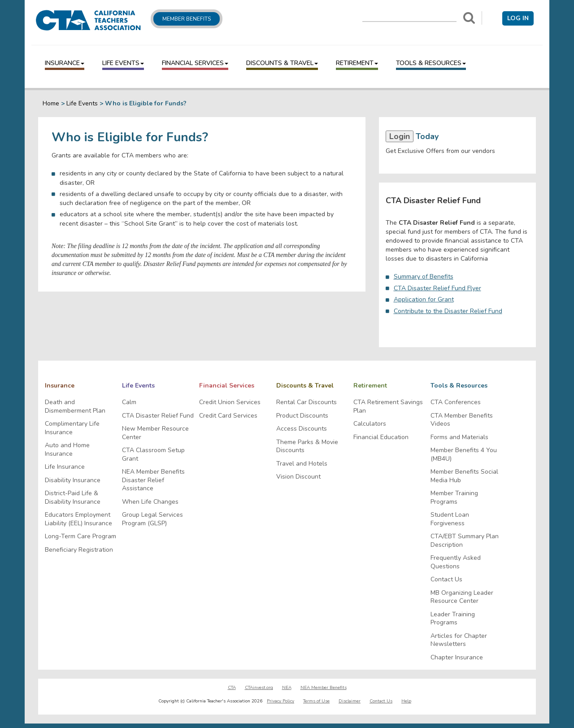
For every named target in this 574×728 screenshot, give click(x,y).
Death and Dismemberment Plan (75, 407)
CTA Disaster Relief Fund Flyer (437, 288)
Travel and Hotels (302, 464)
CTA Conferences (456, 402)
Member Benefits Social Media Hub (464, 476)
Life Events (123, 63)
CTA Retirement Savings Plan (388, 407)
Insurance (65, 63)
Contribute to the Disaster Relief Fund (448, 311)
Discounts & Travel (282, 63)
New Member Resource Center (155, 433)
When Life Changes (150, 502)
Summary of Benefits (424, 277)
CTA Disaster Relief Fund (158, 416)
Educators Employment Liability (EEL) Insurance (78, 519)
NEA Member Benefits (324, 688)
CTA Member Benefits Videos (462, 420)
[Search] (469, 18)
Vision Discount (298, 477)
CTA (232, 688)
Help (406, 701)
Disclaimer (350, 701)
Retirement (357, 63)
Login (400, 136)
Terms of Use (316, 701)
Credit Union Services (230, 402)
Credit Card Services (228, 416)
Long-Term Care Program (80, 536)
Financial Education (381, 437)
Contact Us (446, 580)
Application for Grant (424, 299)
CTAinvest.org (259, 688)
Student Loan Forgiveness (450, 519)
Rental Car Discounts (307, 402)
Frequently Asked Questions (456, 562)
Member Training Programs (454, 498)
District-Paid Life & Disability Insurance (73, 498)
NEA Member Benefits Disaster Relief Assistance (153, 480)
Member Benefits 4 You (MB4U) (464, 455)
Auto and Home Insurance (67, 450)
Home (51, 103)
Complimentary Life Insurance (72, 428)
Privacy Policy (280, 701)
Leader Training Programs (453, 619)
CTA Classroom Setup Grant (153, 455)
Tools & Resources (431, 63)
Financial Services (195, 63)
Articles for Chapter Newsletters (459, 640)
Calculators (370, 424)
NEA (287, 688)
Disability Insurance (73, 480)
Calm (129, 402)
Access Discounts (302, 429)
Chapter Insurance (457, 658)
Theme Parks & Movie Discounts (307, 447)
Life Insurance (65, 467)
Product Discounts (302, 416)
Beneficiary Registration (79, 550)
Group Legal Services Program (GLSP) (152, 519)
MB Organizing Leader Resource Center (462, 597)
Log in (518, 18)
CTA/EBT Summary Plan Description (465, 541)
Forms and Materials (459, 437)
